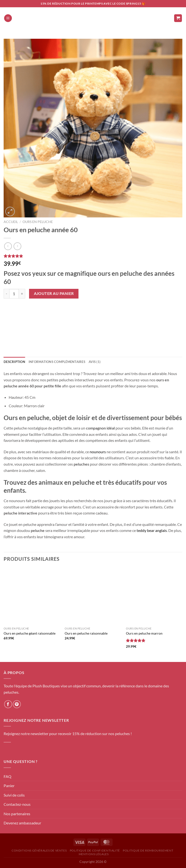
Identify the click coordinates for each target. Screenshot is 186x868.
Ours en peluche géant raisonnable (30, 633)
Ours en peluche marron (144, 633)
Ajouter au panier (54, 293)
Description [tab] (14, 362)
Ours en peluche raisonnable (86, 633)
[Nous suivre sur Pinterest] (17, 704)
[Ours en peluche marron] (154, 596)
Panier (9, 786)
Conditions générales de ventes (39, 850)
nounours (98, 452)
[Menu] (8, 18)
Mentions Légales (94, 854)
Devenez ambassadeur (22, 823)
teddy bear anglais (152, 530)
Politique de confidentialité (95, 850)
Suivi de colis (14, 795)
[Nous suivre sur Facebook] (8, 704)
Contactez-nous (17, 804)
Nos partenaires (17, 814)
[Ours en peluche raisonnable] (93, 596)
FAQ (8, 776)
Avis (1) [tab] (95, 362)
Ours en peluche (38, 222)
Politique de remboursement (148, 850)
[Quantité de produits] (14, 294)
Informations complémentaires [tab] (57, 362)
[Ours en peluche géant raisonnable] (32, 596)
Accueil (11, 222)
